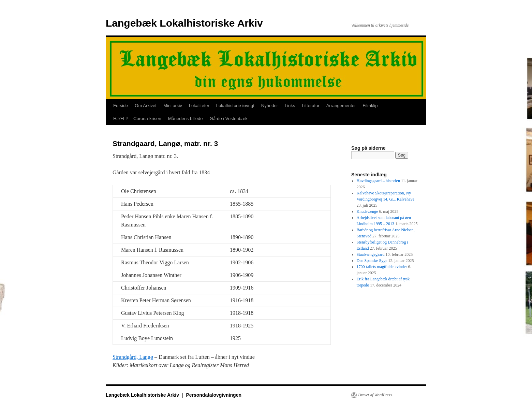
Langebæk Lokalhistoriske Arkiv (184, 23)
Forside (121, 106)
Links (290, 106)
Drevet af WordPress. (375, 395)
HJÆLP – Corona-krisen (137, 119)
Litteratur (311, 106)
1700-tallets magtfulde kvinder (382, 267)
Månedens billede (186, 119)
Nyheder (270, 106)
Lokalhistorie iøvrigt (235, 106)
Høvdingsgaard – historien (378, 181)
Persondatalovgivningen (214, 395)
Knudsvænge (367, 211)
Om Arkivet (146, 106)
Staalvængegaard (371, 254)
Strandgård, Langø (133, 357)
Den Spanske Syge (372, 261)
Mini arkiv (173, 106)
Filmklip (370, 106)
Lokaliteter (199, 106)
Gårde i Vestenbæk (229, 119)
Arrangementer (341, 106)
